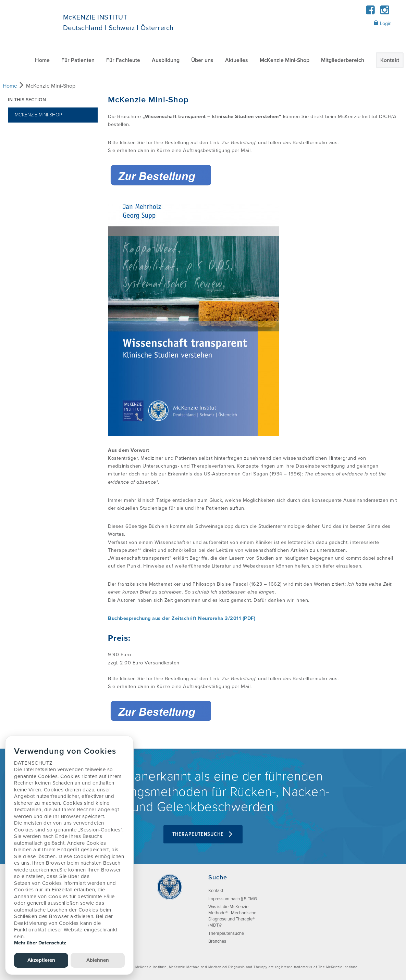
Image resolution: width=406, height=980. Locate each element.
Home (42, 60)
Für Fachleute (123, 60)
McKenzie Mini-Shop (285, 60)
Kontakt (390, 60)
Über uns (202, 60)
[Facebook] (370, 12)
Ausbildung (166, 60)
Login (383, 23)
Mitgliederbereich (343, 60)
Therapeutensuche (203, 834)
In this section (27, 100)
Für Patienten (78, 60)
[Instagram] (385, 12)
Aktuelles (237, 60)
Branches (217, 941)
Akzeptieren (41, 960)
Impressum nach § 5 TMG (233, 899)
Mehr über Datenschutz (40, 943)
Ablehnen (98, 960)
